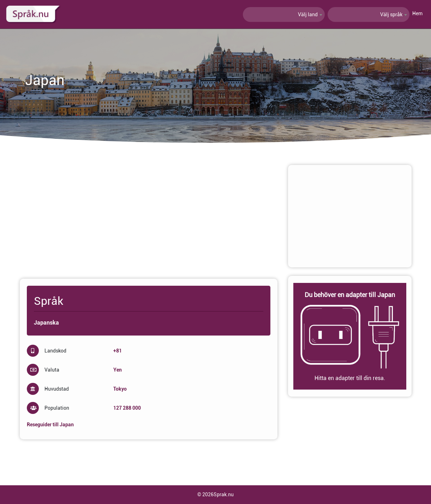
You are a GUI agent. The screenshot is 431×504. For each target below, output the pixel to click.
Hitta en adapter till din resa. (350, 378)
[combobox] (284, 14)
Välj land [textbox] (308, 14)
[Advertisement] (149, 214)
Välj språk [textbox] (391, 14)
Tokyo (120, 389)
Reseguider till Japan (50, 425)
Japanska (46, 323)
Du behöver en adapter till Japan (350, 295)
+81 (118, 351)
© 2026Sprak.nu (215, 494)
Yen (118, 370)
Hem (417, 13)
